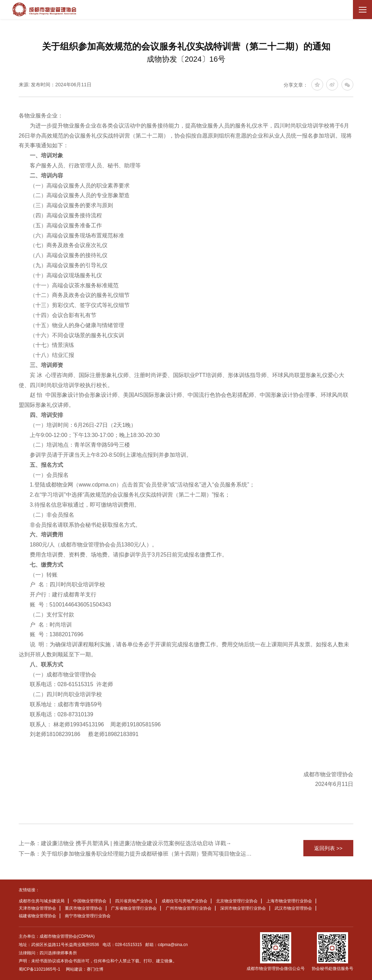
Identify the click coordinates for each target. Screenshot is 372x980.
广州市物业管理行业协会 (189, 908)
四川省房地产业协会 (134, 901)
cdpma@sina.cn (173, 945)
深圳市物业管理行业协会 (243, 908)
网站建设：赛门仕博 (85, 969)
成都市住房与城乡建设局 (42, 901)
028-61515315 (128, 945)
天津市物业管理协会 (37, 908)
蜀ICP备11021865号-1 (40, 969)
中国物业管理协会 (90, 901)
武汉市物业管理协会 (293, 908)
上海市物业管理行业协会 (289, 901)
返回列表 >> (328, 848)
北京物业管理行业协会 (237, 901)
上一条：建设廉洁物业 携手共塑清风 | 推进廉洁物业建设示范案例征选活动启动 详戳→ (125, 843)
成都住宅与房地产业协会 (184, 901)
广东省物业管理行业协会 (134, 908)
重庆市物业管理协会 (84, 908)
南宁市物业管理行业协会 (88, 916)
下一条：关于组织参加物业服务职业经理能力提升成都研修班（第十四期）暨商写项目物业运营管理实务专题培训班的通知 (136, 854)
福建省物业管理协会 (37, 916)
